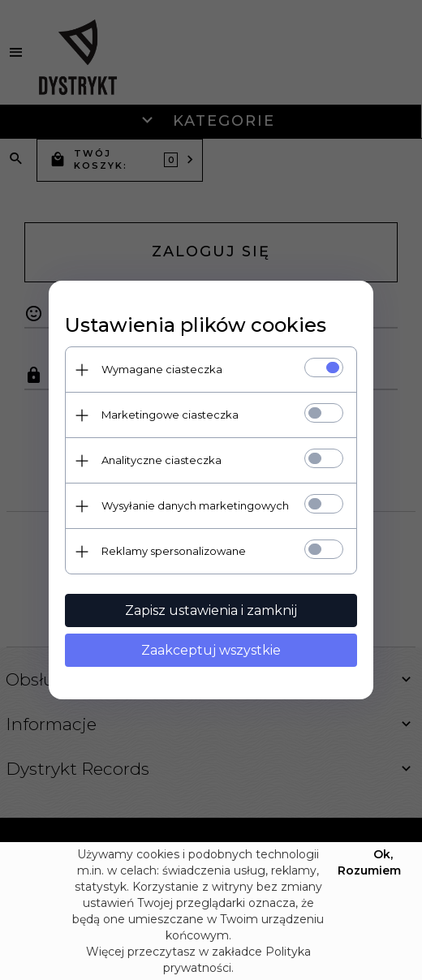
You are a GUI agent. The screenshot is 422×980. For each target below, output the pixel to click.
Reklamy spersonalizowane (174, 551)
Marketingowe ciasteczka (170, 415)
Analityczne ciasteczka (161, 460)
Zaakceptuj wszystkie (211, 650)
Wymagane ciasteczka (162, 369)
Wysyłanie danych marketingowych (195, 505)
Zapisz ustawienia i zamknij (211, 610)
